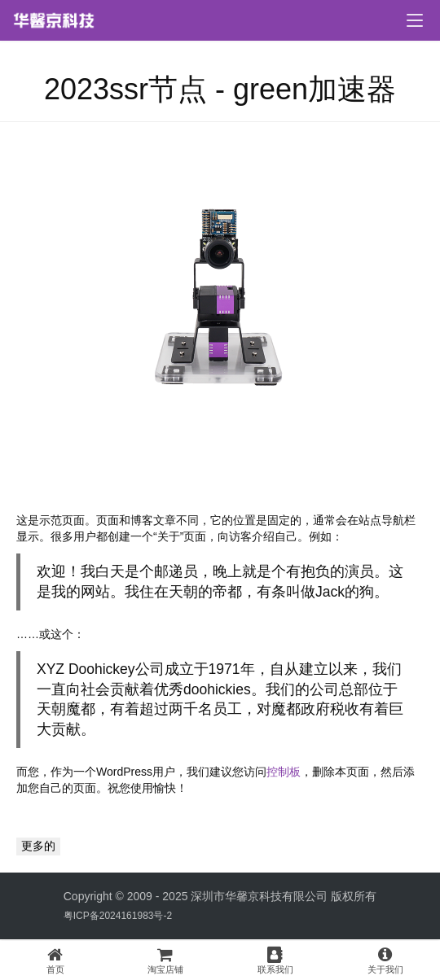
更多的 (38, 846)
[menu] (415, 20)
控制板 (284, 772)
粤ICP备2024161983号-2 (118, 916)
